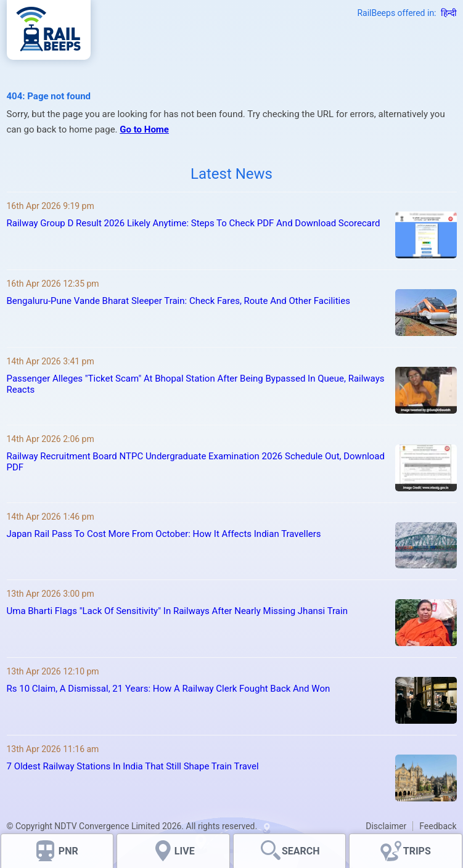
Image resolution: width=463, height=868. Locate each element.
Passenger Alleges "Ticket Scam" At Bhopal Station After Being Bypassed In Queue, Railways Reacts (196, 384)
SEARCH (301, 851)
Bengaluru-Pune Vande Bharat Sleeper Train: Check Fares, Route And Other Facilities (178, 301)
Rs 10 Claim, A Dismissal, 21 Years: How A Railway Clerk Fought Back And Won (169, 689)
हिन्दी (449, 13)
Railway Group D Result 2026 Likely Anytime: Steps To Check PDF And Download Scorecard (194, 223)
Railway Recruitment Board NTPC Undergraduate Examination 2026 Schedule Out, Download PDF (196, 462)
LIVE (185, 851)
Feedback (438, 826)
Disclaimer (386, 826)
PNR (68, 851)
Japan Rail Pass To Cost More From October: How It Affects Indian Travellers (164, 534)
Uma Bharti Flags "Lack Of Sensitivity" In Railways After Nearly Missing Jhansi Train (177, 611)
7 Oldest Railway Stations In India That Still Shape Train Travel (133, 766)
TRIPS (417, 851)
